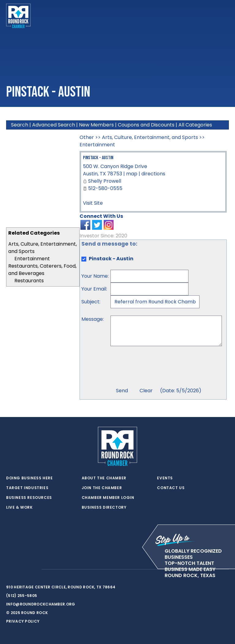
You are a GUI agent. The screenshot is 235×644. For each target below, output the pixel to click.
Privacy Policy (23, 621)
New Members (96, 125)
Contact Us (171, 488)
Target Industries (27, 488)
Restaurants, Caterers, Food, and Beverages (42, 270)
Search (20, 125)
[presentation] (157, 368)
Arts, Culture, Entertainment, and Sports (150, 137)
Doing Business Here (29, 478)
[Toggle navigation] (224, 16)
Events (165, 478)
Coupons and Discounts (146, 125)
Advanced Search (54, 125)
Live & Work (19, 507)
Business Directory (104, 507)
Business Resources (29, 498)
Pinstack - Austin (98, 158)
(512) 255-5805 (22, 596)
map (132, 174)
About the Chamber (104, 478)
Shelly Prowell (105, 181)
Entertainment (32, 259)
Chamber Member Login (108, 498)
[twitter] (9, 569)
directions (153, 174)
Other (87, 137)
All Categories (195, 125)
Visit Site (93, 203)
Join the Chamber (102, 488)
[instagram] (34, 569)
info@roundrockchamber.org (41, 604)
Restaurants (29, 281)
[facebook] (21, 569)
